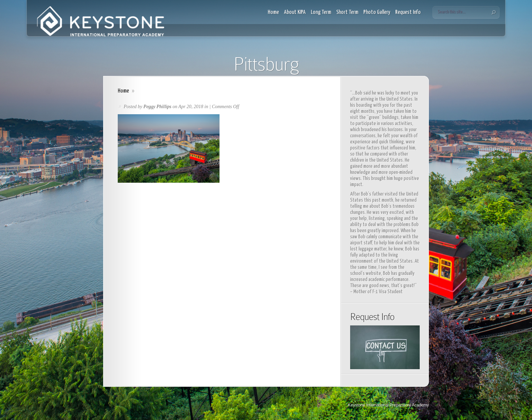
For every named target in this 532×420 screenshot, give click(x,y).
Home (273, 12)
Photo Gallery (377, 12)
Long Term (321, 12)
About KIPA (295, 12)
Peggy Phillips (157, 107)
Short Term (347, 12)
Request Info (408, 12)
